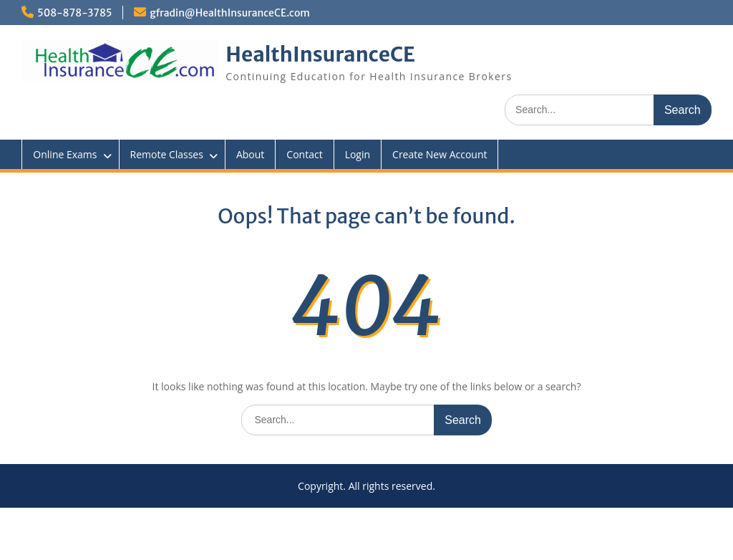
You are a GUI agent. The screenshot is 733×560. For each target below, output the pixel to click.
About (250, 154)
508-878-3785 (74, 13)
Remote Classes (167, 154)
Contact (304, 154)
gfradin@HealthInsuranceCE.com (230, 13)
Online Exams (65, 154)
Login (358, 154)
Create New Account (440, 154)
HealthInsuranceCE (320, 54)
